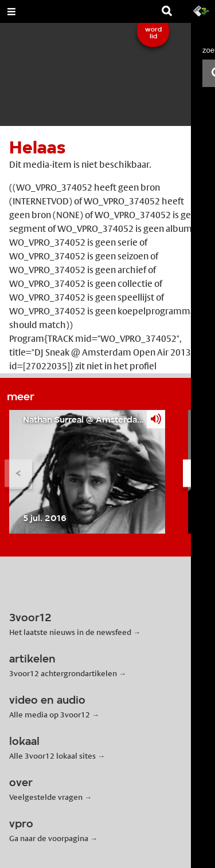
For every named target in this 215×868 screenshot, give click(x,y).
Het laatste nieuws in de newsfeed (70, 632)
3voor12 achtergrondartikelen (63, 673)
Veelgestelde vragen (46, 797)
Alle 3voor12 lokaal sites (52, 756)
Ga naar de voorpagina (49, 838)
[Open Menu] (11, 11)
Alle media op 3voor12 (50, 715)
